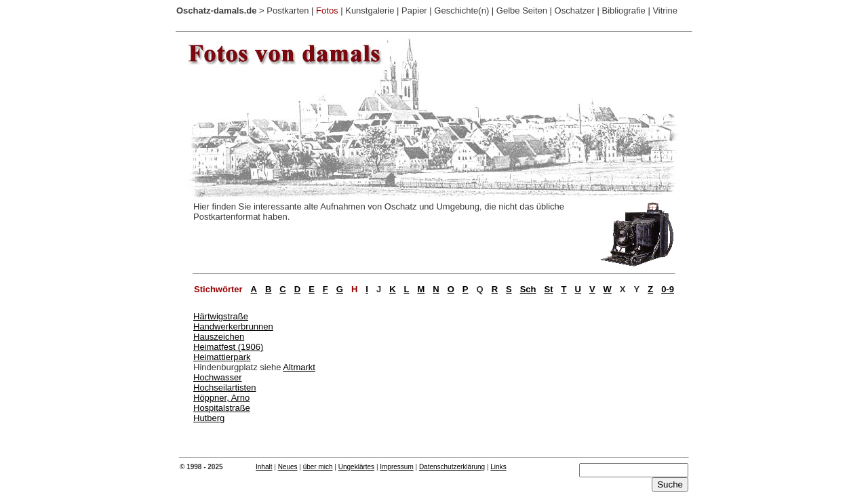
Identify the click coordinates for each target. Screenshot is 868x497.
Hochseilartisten (225, 387)
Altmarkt (299, 367)
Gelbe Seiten (522, 11)
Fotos (327, 11)
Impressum (396, 467)
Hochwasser (218, 377)
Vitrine (665, 11)
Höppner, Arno (221, 398)
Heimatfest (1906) (228, 347)
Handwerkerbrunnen (233, 326)
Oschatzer (575, 11)
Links (498, 467)
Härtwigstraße (221, 316)
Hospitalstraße (222, 408)
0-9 (668, 289)
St (549, 289)
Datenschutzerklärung (452, 467)
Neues (288, 467)
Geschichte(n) (461, 11)
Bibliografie (623, 11)
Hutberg (209, 418)
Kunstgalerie (370, 11)
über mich (318, 467)
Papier (414, 11)
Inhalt (264, 467)
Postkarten (288, 11)
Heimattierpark (222, 357)
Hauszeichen (219, 337)
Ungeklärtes (356, 467)
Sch (528, 289)
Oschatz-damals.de (217, 11)
